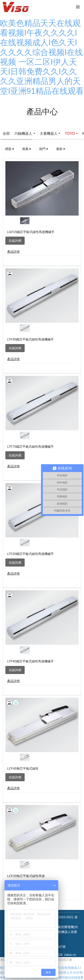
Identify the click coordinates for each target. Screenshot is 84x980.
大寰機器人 (49, 134)
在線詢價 (15, 241)
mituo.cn (70, 955)
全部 (6, 134)
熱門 (44, 149)
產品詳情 (13, 252)
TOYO (70, 134)
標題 (10, 149)
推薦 (27, 149)
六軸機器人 (23, 134)
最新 (61, 149)
